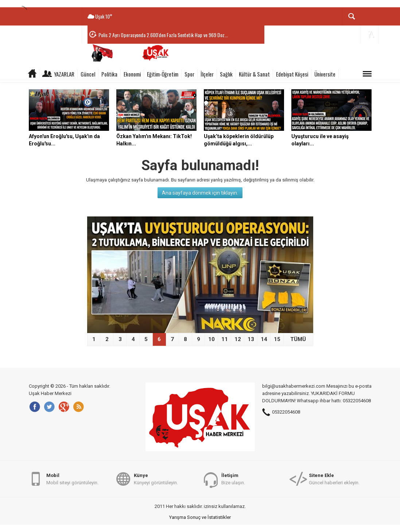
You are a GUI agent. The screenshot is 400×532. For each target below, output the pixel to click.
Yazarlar (64, 74)
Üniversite (325, 74)
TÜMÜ (298, 339)
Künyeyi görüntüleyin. (156, 479)
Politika (109, 74)
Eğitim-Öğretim (163, 74)
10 (211, 339)
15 (277, 339)
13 (251, 339)
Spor (189, 74)
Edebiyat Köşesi (292, 74)
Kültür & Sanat (254, 74)
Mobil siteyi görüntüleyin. (72, 479)
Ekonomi (132, 74)
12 (238, 339)
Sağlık (226, 74)
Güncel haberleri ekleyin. (334, 479)
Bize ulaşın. (233, 479)
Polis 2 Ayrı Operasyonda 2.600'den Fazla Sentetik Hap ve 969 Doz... (163, 35)
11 (225, 339)
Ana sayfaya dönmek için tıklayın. (200, 193)
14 (264, 339)
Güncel (88, 74)
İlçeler (207, 74)
